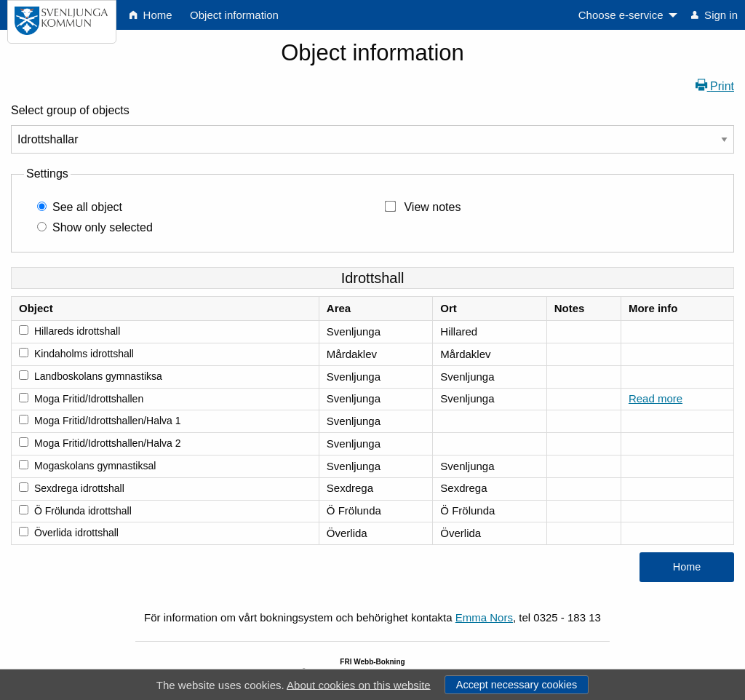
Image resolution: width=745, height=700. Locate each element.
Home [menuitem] (151, 15)
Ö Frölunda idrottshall (83, 511)
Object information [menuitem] (234, 15)
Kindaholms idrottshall (84, 354)
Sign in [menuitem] (714, 15)
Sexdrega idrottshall (79, 488)
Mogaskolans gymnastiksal (95, 466)
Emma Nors (484, 617)
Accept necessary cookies (517, 685)
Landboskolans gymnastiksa (98, 376)
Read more (656, 398)
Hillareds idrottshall (77, 331)
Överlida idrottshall (76, 533)
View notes (432, 207)
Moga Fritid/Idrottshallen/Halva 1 (108, 421)
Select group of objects (70, 110)
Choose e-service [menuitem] (621, 15)
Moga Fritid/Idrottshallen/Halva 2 (108, 443)
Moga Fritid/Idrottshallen (89, 399)
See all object (87, 207)
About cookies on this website (359, 684)
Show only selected (103, 227)
